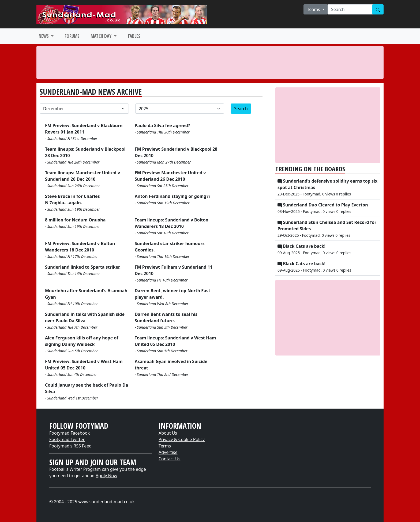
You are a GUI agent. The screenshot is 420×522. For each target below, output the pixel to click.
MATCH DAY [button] (102, 36)
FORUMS (72, 36)
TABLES (134, 36)
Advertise (168, 452)
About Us (168, 433)
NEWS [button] (44, 36)
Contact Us (169, 459)
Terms (165, 446)
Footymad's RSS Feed (70, 446)
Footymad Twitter (67, 439)
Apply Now (106, 476)
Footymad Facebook (70, 433)
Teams (314, 9)
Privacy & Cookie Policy (182, 439)
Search (241, 109)
